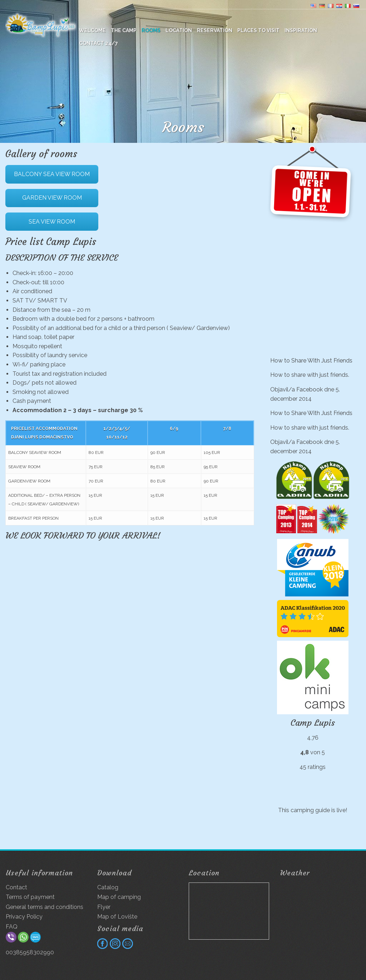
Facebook (310, 389)
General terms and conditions (44, 907)
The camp (124, 30)
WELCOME (92, 30)
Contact (16, 887)
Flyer (104, 907)
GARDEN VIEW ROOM (52, 198)
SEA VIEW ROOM (52, 222)
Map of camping (119, 897)
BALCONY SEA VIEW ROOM (52, 174)
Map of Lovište (117, 917)
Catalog (108, 887)
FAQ (12, 927)
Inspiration (301, 30)
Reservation (215, 30)
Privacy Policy (24, 917)
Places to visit (258, 30)
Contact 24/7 (98, 43)
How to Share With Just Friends (311, 361)
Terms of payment (30, 897)
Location (179, 30)
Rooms (151, 30)
